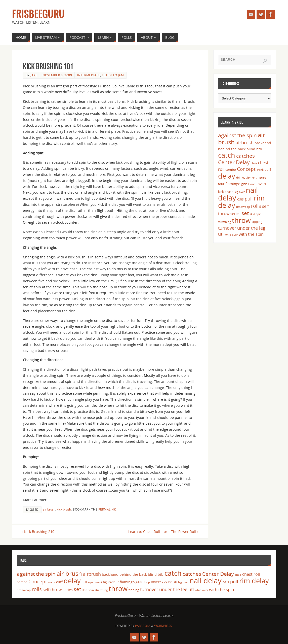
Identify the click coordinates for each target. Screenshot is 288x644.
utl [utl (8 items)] (221, 234)
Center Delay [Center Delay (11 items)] (234, 162)
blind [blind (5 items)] (251, 149)
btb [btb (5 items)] (259, 149)
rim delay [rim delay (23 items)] (254, 581)
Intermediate (89, 75)
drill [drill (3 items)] (239, 178)
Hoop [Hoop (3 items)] (252, 184)
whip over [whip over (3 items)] (231, 235)
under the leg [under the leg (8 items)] (251, 228)
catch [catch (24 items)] (227, 155)
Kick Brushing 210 (39, 532)
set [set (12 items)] (245, 213)
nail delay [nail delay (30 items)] (205, 581)
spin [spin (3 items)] (259, 214)
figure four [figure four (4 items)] (111, 582)
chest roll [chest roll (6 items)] (251, 574)
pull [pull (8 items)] (249, 199)
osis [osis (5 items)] (240, 199)
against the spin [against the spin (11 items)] (237, 135)
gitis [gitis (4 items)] (244, 184)
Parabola (143, 626)
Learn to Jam (113, 75)
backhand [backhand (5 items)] (263, 143)
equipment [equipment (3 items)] (249, 178)
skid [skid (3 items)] (252, 214)
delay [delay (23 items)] (227, 176)
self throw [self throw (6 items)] (52, 590)
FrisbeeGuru (38, 14)
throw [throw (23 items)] (241, 220)
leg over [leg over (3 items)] (240, 192)
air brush (49, 509)
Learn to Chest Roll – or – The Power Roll (162, 532)
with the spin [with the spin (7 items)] (251, 234)
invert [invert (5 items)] (261, 184)
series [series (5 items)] (235, 214)
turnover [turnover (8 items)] (227, 228)
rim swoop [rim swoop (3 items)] (243, 207)
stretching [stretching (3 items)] (224, 222)
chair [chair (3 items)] (254, 163)
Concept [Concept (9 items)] (246, 169)
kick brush (64, 509)
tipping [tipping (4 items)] (257, 222)
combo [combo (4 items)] (231, 170)
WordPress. (163, 626)
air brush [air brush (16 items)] (69, 573)
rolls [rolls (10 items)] (256, 206)
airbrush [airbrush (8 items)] (245, 143)
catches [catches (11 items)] (245, 156)
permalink (107, 509)
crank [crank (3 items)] (260, 170)
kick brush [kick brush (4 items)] (226, 192)
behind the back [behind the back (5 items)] (232, 149)
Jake (34, 75)
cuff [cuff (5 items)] (268, 169)
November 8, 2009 (57, 75)
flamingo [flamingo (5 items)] (233, 184)
